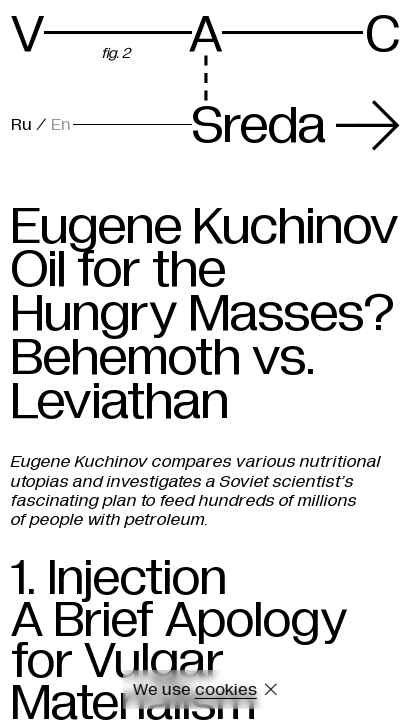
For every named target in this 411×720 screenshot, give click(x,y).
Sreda (296, 125)
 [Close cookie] (271, 689)
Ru (21, 124)
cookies (226, 689)
